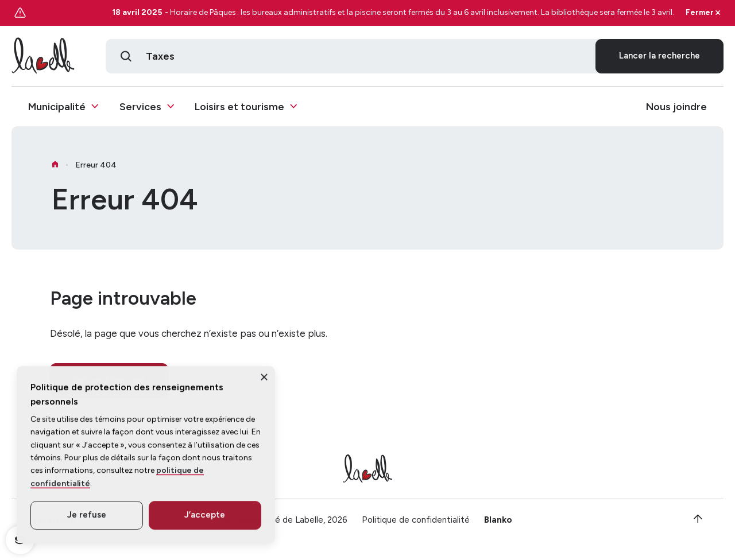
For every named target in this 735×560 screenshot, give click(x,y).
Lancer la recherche (659, 56)
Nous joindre (676, 107)
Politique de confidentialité (416, 524)
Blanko (498, 524)
